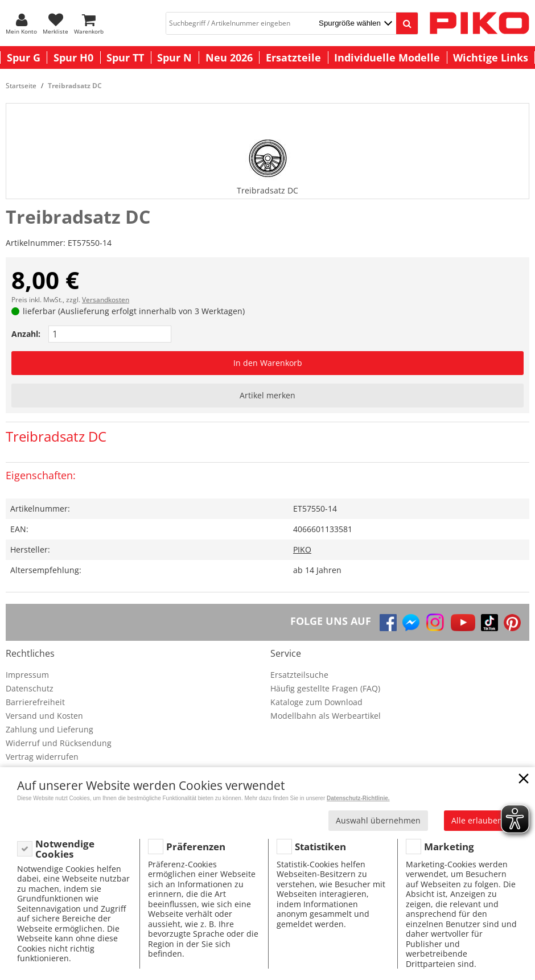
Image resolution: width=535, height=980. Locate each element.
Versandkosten (106, 300)
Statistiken (320, 847)
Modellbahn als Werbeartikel (326, 716)
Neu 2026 (229, 57)
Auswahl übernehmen (378, 820)
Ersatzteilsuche (299, 675)
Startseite (21, 86)
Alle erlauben (477, 820)
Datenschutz (30, 688)
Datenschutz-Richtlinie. (358, 798)
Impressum (27, 675)
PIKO (302, 549)
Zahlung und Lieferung (50, 729)
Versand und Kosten (44, 716)
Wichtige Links (491, 57)
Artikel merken (267, 395)
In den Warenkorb (268, 363)
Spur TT (125, 57)
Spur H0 (73, 57)
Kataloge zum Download (316, 702)
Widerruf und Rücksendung (59, 743)
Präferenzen (196, 847)
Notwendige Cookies (65, 849)
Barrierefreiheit (35, 702)
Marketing (449, 847)
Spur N (174, 57)
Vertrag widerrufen (42, 757)
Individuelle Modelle (387, 57)
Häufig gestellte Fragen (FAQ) (325, 688)
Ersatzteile (293, 57)
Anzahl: (26, 334)
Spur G (24, 57)
